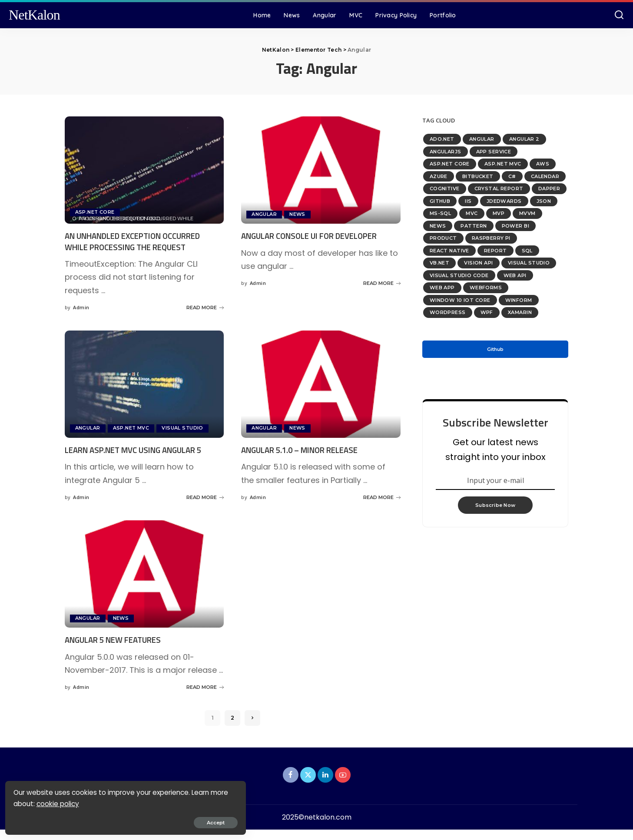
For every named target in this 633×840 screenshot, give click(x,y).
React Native (449, 251)
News (298, 214)
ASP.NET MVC (131, 428)
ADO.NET (442, 139)
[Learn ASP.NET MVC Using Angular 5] (144, 384)
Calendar (545, 176)
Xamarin (520, 312)
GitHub (440, 201)
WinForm (519, 300)
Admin (81, 307)
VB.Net (440, 263)
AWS (543, 164)
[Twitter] (308, 785)
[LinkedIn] (325, 785)
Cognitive (445, 189)
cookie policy (79, 802)
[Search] (619, 15)
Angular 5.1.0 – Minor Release (306, 450)
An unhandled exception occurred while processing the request (141, 241)
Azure (439, 176)
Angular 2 (524, 139)
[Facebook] (291, 785)
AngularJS (446, 152)
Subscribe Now (495, 508)
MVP (499, 213)
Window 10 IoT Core (460, 300)
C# (512, 176)
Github (495, 349)
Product (443, 238)
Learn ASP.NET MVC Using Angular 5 (140, 450)
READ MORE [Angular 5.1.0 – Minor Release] (382, 497)
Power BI (515, 226)
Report (495, 251)
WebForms (486, 288)
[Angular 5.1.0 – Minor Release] (321, 384)
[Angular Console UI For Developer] (321, 170)
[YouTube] (343, 785)
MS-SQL (441, 213)
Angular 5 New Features (118, 650)
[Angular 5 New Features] (144, 585)
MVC (472, 213)
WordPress (448, 312)
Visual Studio (183, 428)
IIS (468, 201)
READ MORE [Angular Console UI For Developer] (382, 294)
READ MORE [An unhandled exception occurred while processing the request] (205, 308)
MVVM (527, 213)
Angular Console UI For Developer (316, 236)
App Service (494, 152)
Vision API (478, 263)
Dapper (549, 189)
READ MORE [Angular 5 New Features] (205, 698)
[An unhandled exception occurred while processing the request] (144, 170)
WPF (487, 312)
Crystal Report (499, 189)
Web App (442, 288)
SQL (527, 251)
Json (544, 201)
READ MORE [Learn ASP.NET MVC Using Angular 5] (205, 508)
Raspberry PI (491, 238)
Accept (106, 821)
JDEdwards (504, 201)
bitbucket (478, 176)
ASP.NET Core (95, 212)
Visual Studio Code (459, 275)
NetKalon (34, 15)
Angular (264, 214)
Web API (515, 275)
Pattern (474, 226)
